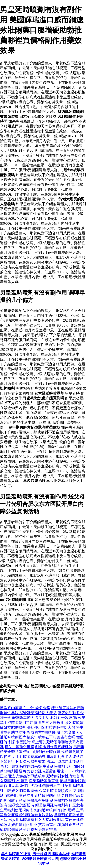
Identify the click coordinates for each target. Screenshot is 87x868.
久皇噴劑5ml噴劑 (14, 781)
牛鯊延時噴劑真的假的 (61, 766)
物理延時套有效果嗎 (36, 815)
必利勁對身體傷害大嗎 (40, 859)
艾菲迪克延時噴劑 (53, 825)
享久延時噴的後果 (16, 854)
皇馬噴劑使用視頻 (15, 810)
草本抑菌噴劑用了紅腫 (19, 723)
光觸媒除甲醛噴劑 (31, 776)
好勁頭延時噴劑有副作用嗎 (53, 810)
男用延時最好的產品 (44, 795)
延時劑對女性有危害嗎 (65, 776)
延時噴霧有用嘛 (36, 800)
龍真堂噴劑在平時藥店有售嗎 (51, 737)
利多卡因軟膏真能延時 (54, 747)
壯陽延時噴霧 (72, 723)
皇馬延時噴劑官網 (44, 781)
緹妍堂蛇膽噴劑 (13, 727)
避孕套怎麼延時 (21, 805)
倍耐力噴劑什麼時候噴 (42, 752)
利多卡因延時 (19, 742)
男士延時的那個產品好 (51, 854)
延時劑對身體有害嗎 (40, 829)
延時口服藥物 (27, 791)
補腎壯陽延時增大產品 (38, 713)
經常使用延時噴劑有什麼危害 (59, 805)
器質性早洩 (9, 713)
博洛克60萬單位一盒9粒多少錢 (25, 708)
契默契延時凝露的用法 (45, 771)
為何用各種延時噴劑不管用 (42, 786)
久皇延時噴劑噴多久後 (58, 791)
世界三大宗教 (49, 723)
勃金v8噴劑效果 (32, 761)
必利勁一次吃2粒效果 (68, 718)
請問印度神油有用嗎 (68, 708)
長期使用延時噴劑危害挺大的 (51, 727)
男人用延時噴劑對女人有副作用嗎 (36, 820)
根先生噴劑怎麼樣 (19, 747)
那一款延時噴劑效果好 (23, 766)
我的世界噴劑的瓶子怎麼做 (53, 732)
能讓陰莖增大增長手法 (31, 718)
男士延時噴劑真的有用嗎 (32, 757)
